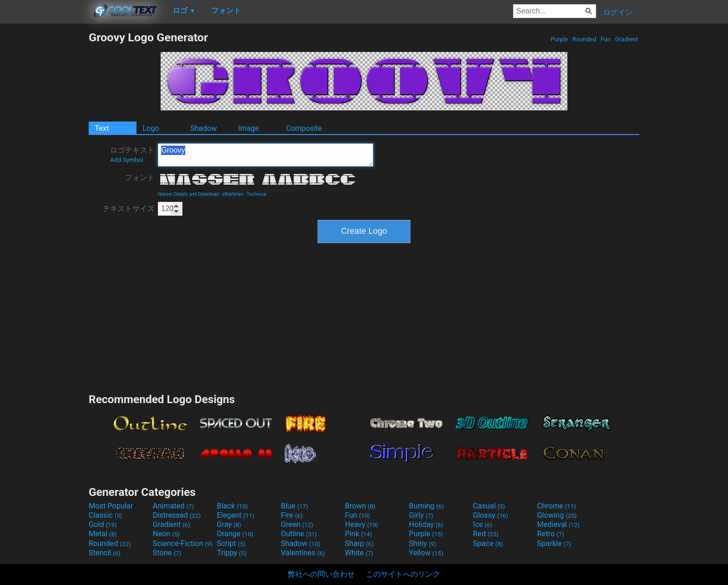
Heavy (361, 524)
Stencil (104, 553)
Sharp (359, 543)
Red (486, 534)
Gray (229, 524)
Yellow (426, 553)
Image (249, 128)
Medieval (559, 524)
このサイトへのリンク (403, 574)
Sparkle (554, 543)
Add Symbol (127, 160)
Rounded (585, 39)
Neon (166, 534)
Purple (559, 39)
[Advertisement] (44, 170)
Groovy (266, 155)
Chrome (557, 506)
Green (297, 524)
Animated (173, 506)
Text (102, 128)
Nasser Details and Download (188, 194)
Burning (426, 506)
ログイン (618, 12)
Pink (359, 534)
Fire (292, 515)
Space (488, 543)
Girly (421, 515)
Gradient (627, 39)
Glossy (491, 515)
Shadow (204, 128)
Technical (257, 194)
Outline (299, 534)
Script (231, 543)
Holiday (426, 524)
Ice (483, 524)
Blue (295, 506)
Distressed (177, 515)
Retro (551, 534)
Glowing (557, 515)
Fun (606, 39)
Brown (360, 506)
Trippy (232, 553)
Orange (235, 534)
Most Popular (111, 506)
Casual (489, 506)
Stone (167, 553)
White (359, 553)
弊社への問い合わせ (321, 574)
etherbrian (232, 194)
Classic (105, 515)
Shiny (423, 543)
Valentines (303, 553)
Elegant (236, 515)
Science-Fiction (183, 543)
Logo (151, 128)
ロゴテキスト (132, 154)
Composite (304, 128)
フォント (140, 177)
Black (232, 506)
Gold (103, 524)
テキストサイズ (129, 209)
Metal (103, 534)
